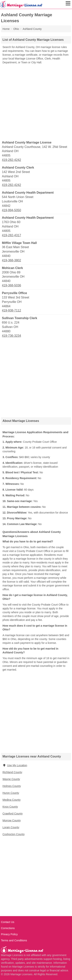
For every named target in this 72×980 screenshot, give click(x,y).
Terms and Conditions (14, 940)
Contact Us (8, 922)
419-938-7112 (12, 310)
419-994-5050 (12, 210)
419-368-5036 (12, 285)
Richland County (12, 772)
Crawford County (13, 814)
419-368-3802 (12, 260)
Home (6, 29)
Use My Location (15, 765)
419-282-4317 (12, 235)
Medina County (12, 800)
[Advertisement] (36, 102)
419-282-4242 (12, 160)
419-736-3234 (12, 336)
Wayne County (11, 779)
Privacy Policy (9, 934)
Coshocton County (14, 834)
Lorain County (11, 827)
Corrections (8, 928)
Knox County (10, 807)
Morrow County (12, 820)
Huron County (11, 793)
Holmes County (12, 786)
